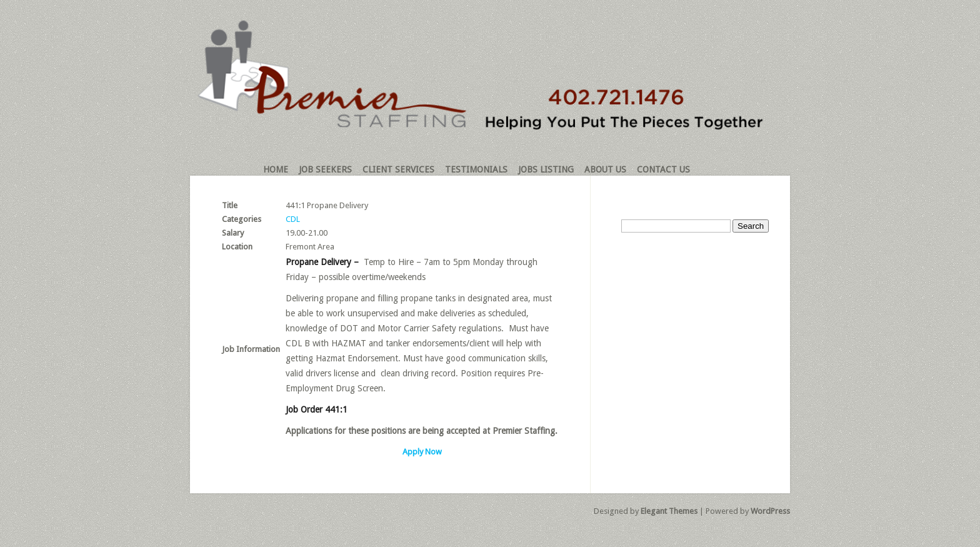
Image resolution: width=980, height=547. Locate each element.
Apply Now (422, 452)
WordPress (770, 511)
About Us (605, 169)
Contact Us (663, 169)
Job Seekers (325, 169)
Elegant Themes (669, 511)
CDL (293, 219)
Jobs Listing (546, 169)
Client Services (398, 169)
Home (276, 169)
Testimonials (476, 169)
